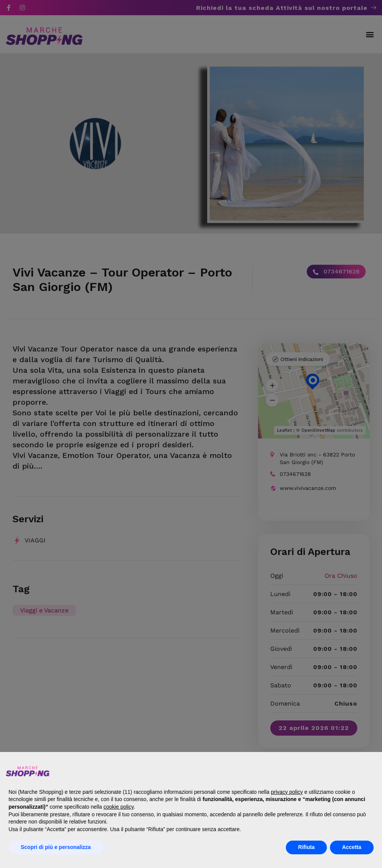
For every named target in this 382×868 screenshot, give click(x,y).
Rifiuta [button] (306, 847)
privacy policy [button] (287, 792)
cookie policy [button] (118, 807)
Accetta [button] (352, 847)
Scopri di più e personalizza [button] (56, 847)
